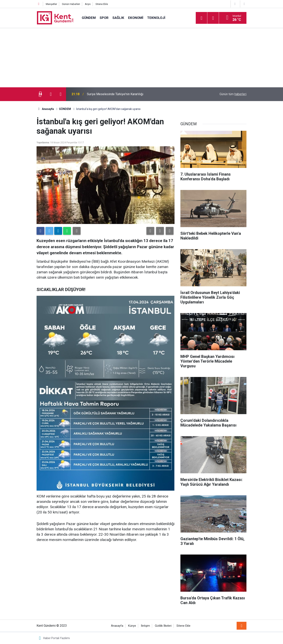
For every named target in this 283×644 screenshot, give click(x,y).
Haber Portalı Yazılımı (57, 638)
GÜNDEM (89, 18)
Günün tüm (233, 94)
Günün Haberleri (71, 4)
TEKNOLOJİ (156, 18)
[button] (150, 231)
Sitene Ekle (102, 4)
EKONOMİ (136, 18)
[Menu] (201, 18)
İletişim (145, 626)
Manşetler (51, 4)
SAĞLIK (118, 18)
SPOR (104, 18)
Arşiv (88, 4)
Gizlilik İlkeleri (163, 626)
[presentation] (51, 94)
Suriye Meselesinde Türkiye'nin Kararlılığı (115, 94)
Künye (132, 626)
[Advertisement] (141, 58)
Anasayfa (117, 626)
